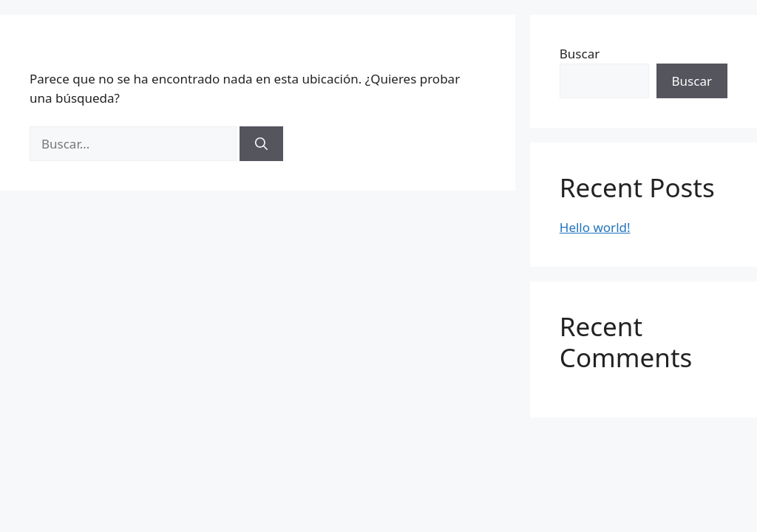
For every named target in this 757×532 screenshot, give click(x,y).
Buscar (580, 54)
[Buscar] (261, 144)
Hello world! (595, 227)
